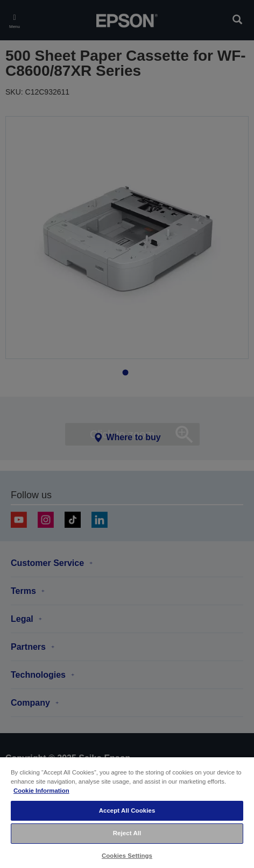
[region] (127, 812)
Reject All (127, 833)
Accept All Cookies (127, 810)
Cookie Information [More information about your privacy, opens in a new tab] (41, 791)
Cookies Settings (127, 856)
